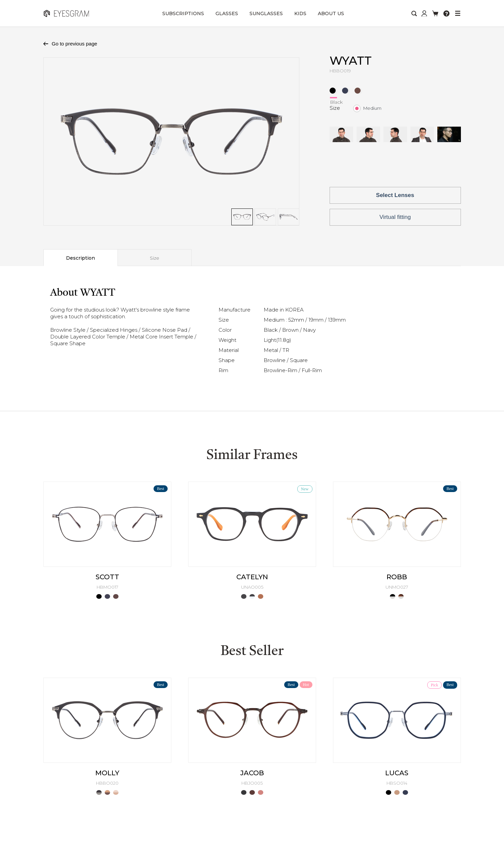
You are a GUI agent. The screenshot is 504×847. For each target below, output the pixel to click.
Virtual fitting (395, 217)
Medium (372, 108)
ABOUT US (331, 13)
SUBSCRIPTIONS (183, 13)
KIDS (300, 13)
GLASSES (227, 13)
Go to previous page (75, 44)
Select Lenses (395, 195)
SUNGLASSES (266, 13)
